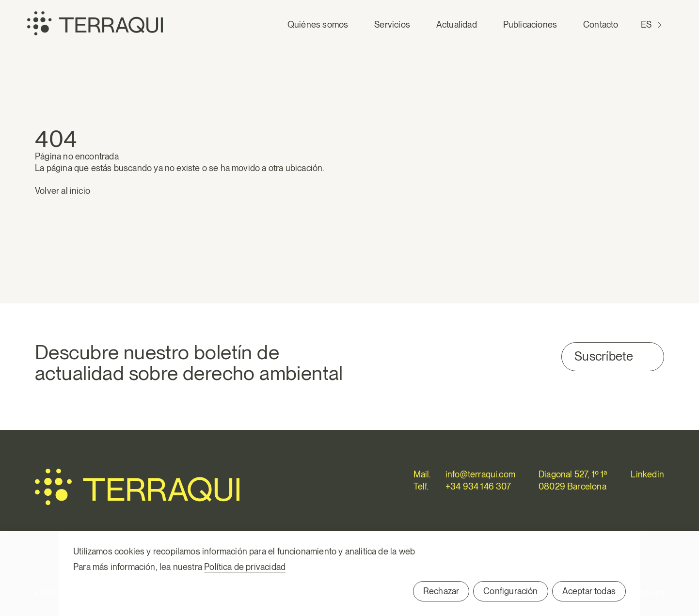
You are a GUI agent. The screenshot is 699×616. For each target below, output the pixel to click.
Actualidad (457, 24)
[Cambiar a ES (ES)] (652, 25)
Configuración (510, 591)
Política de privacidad (245, 567)
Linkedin (647, 474)
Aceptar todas (589, 591)
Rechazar (441, 591)
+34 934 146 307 (478, 486)
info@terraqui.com (480, 474)
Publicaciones (530, 24)
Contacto (601, 24)
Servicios (392, 24)
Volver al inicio (63, 191)
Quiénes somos (318, 24)
